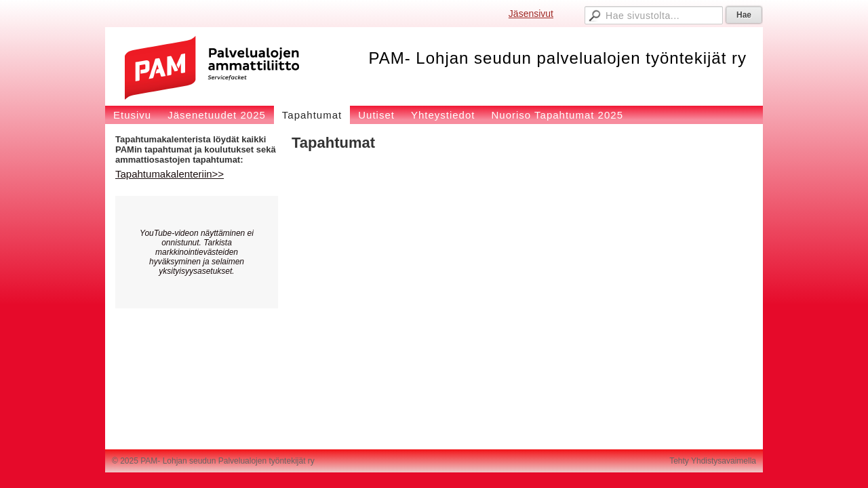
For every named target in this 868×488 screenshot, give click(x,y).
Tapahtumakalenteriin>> (170, 174)
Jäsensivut (531, 14)
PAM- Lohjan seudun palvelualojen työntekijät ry (557, 58)
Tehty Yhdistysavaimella (713, 461)
